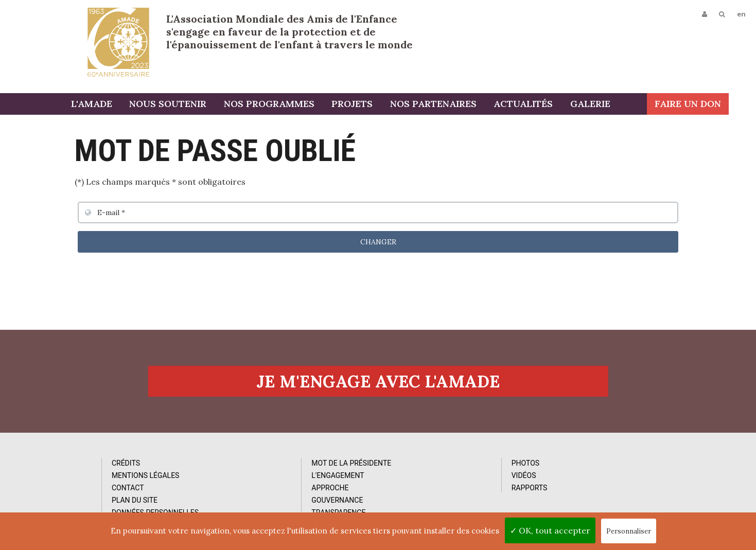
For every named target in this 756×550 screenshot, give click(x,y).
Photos (431, 465)
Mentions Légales (97, 477)
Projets (368, 104)
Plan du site (86, 502)
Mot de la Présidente (280, 465)
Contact (79, 490)
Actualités (539, 104)
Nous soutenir (184, 104)
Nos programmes (285, 104)
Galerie (605, 104)
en (741, 14)
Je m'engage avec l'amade (378, 383)
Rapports (435, 490)
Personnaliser (629, 531)
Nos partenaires (449, 104)
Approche (258, 490)
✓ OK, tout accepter (550, 530)
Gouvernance (266, 502)
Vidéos (429, 477)
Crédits (77, 465)
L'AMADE (108, 104)
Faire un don (715, 104)
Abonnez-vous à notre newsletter (630, 461)
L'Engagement (266, 477)
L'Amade (118, 42)
